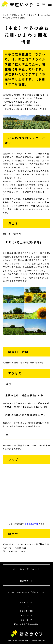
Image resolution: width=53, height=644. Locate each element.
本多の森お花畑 (31, 524)
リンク (26, 607)
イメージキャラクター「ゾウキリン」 (26, 592)
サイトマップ (27, 620)
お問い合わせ (27, 615)
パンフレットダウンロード (26, 569)
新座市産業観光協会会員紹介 (26, 624)
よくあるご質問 (26, 611)
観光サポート (27, 581)
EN (44, 4)
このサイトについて (26, 602)
